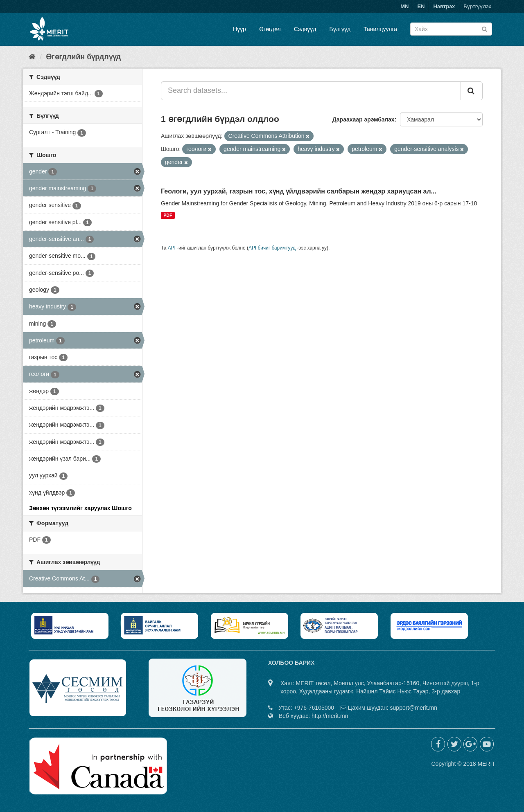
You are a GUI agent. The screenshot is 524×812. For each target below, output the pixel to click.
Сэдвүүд (305, 29)
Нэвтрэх (444, 6)
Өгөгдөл (270, 29)
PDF (168, 215)
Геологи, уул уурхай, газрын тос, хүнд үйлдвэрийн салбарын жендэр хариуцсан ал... (299, 191)
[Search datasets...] (311, 91)
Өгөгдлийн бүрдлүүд (83, 57)
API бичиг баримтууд (272, 248)
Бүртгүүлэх (477, 6)
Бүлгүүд (340, 29)
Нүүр (239, 29)
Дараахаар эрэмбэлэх (364, 119)
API (172, 248)
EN (421, 6)
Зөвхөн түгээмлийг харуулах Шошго (80, 508)
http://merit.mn (330, 716)
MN (404, 6)
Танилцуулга (380, 29)
